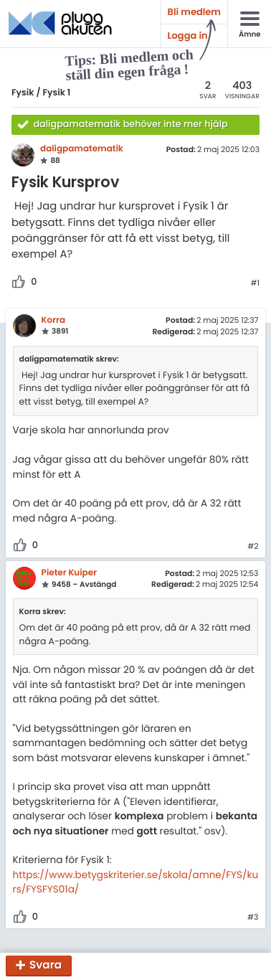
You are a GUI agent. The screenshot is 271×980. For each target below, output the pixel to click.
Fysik (23, 93)
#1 (255, 283)
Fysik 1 (56, 93)
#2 (253, 547)
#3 (253, 918)
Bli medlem (194, 12)
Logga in (188, 36)
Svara (46, 966)
